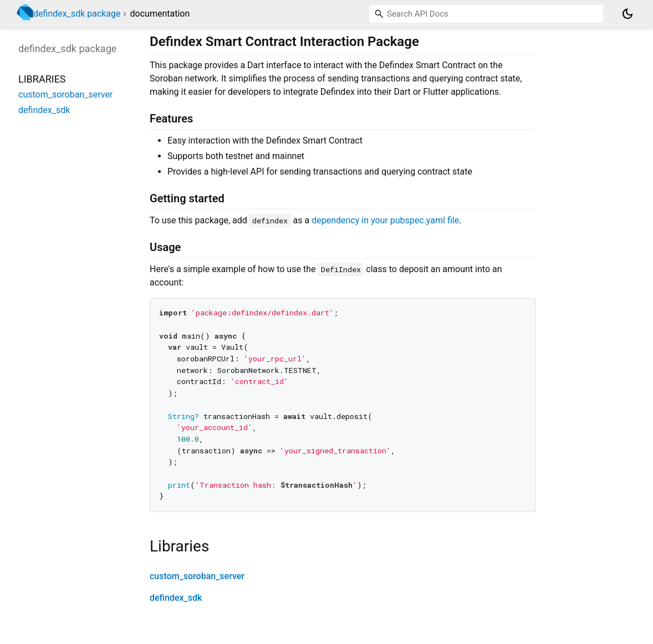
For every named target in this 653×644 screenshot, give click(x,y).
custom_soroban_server (197, 576)
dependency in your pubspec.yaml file (385, 220)
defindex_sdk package (77, 14)
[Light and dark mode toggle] (628, 14)
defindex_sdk (176, 598)
